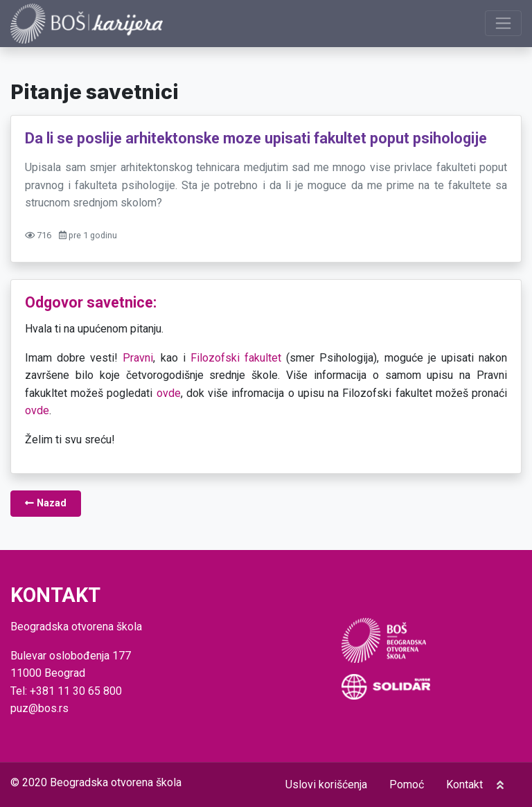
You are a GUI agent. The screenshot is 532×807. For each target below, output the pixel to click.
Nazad (46, 503)
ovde (169, 393)
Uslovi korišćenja (326, 784)
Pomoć (407, 784)
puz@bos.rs (39, 708)
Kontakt (464, 784)
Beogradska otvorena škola (116, 782)
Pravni (138, 358)
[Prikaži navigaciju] (503, 23)
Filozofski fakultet (236, 358)
